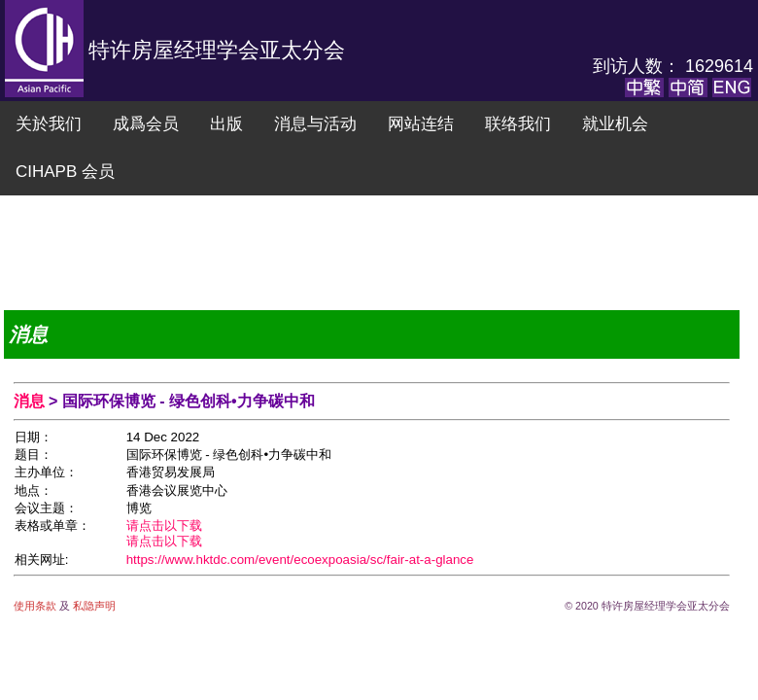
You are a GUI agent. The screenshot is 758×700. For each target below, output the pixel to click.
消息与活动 (315, 124)
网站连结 (421, 124)
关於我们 (49, 124)
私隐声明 (93, 606)
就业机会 (615, 124)
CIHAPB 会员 (65, 172)
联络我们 (518, 124)
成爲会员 (146, 124)
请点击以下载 (164, 525)
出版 (226, 124)
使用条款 (36, 606)
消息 (31, 401)
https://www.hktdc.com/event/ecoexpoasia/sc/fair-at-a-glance (300, 560)
